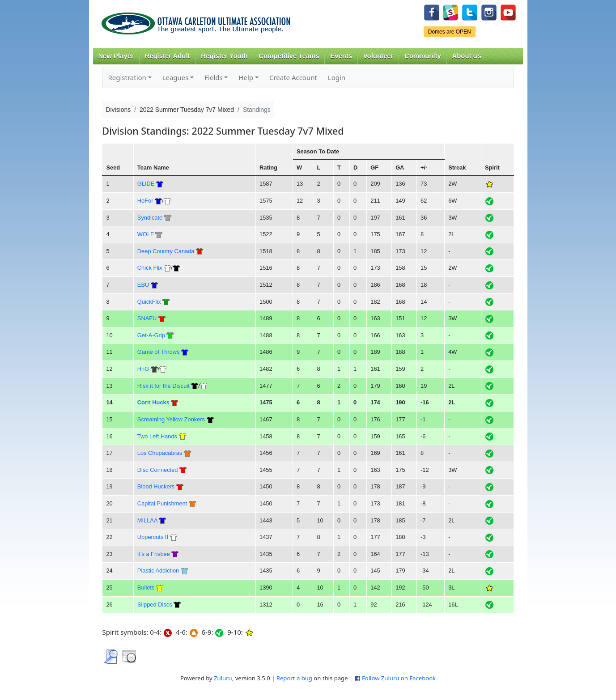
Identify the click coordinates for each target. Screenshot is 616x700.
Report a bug (294, 678)
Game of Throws (159, 352)
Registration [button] (127, 77)
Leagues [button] (176, 77)
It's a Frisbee (154, 554)
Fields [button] (213, 77)
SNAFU (147, 318)
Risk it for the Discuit (164, 386)
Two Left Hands (157, 436)
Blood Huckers (156, 486)
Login (337, 77)
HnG (143, 369)
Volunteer (378, 56)
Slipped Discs (155, 605)
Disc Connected (158, 470)
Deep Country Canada (166, 251)
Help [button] (246, 77)
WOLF (146, 234)
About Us (467, 56)
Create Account (293, 77)
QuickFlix (149, 302)
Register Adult (167, 56)
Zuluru (223, 678)
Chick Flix (150, 268)
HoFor (145, 201)
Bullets (146, 588)
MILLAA (147, 520)
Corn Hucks (153, 402)
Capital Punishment (162, 503)
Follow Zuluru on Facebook (399, 678)
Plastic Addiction (158, 571)
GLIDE (146, 184)
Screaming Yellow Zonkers (171, 419)
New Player (116, 56)
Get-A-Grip (151, 335)
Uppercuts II (153, 537)
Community (423, 56)
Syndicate (150, 218)
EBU (143, 285)
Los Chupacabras (160, 453)
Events (341, 56)
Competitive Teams (289, 56)
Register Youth (224, 56)
